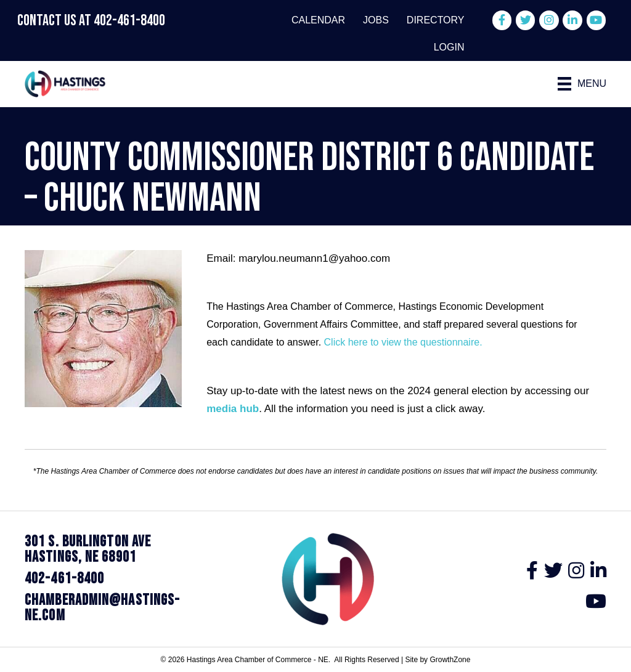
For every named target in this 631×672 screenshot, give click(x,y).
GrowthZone (450, 660)
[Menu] (582, 84)
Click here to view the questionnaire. (403, 342)
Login (449, 47)
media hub (233, 409)
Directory (436, 20)
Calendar (318, 20)
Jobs (376, 20)
